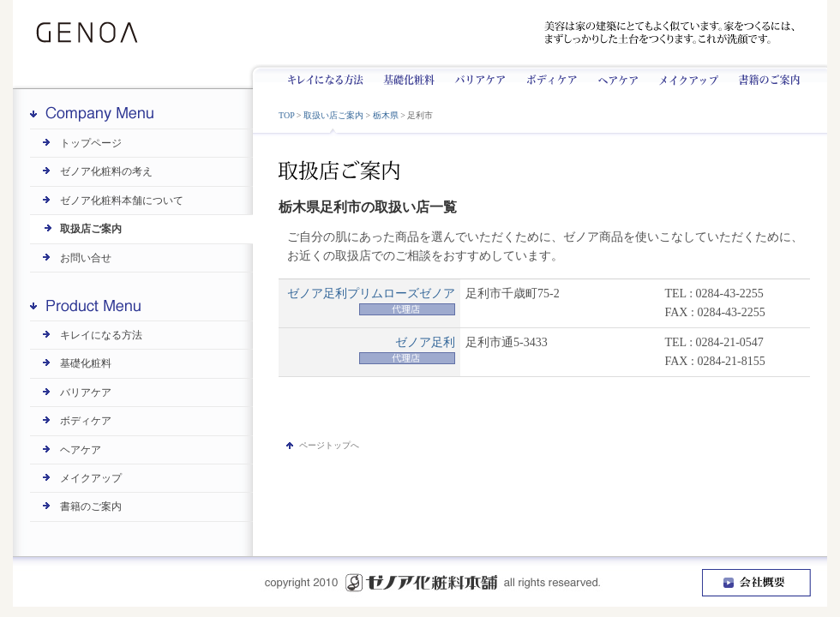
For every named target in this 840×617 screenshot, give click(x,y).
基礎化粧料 (409, 76)
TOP (286, 115)
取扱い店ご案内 (333, 115)
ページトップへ (329, 445)
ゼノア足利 (425, 342)
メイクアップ (683, 76)
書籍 (763, 76)
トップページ (91, 143)
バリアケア (477, 76)
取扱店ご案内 (91, 229)
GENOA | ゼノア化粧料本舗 (93, 33)
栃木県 (386, 115)
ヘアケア (614, 76)
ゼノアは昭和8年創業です (243, 33)
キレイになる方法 (333, 76)
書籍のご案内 (91, 506)
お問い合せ (86, 258)
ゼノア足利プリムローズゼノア (371, 294)
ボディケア (548, 76)
